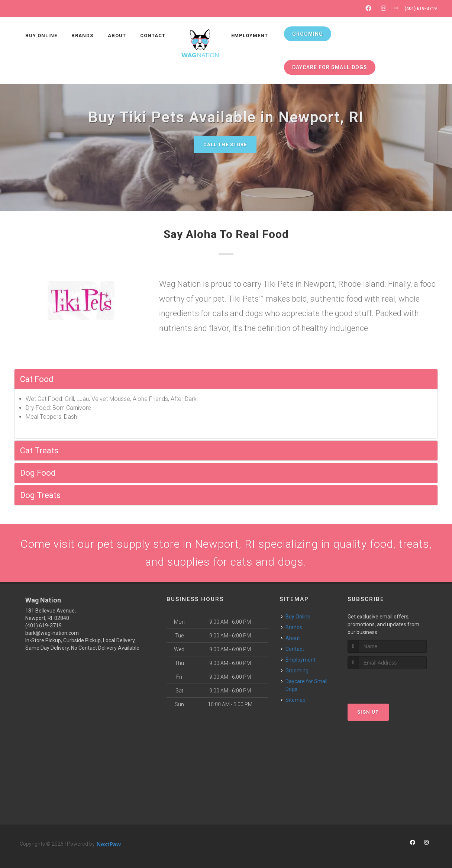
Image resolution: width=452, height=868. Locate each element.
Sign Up (368, 712)
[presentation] (387, 683)
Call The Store (225, 144)
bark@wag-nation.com (52, 633)
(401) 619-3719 (43, 626)
